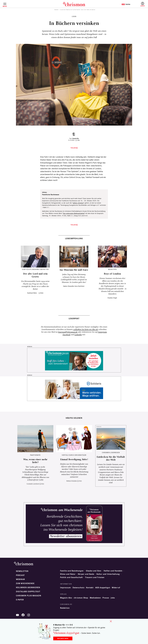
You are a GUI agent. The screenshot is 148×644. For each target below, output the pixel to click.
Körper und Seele (86, 574)
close (111, 621)
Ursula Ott (76, 138)
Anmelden (143, 4)
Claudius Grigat (112, 298)
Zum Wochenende (25, 583)
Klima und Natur (68, 574)
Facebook (66, 335)
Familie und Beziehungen (72, 571)
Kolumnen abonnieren (28, 588)
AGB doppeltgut (103, 588)
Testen (126, 4)
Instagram (102, 332)
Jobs (113, 598)
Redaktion (65, 608)
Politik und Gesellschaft (71, 577)
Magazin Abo (66, 598)
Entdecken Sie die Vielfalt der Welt (111, 458)
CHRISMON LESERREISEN (111, 453)
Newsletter (22, 571)
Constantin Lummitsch (33, 484)
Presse (106, 598)
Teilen (73, 148)
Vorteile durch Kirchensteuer (74, 455)
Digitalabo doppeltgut (28, 592)
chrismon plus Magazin (29, 596)
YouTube (17, 615)
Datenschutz (78, 588)
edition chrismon (78, 203)
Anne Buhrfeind (79, 286)
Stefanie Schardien (72, 481)
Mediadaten (95, 598)
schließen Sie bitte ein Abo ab (86, 330)
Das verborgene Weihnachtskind (74, 213)
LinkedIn (78, 335)
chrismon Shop (81, 598)
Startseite (56, 10)
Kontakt (90, 588)
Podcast (20, 575)
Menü (5, 6)
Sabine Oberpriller (69, 286)
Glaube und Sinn (94, 571)
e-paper (20, 600)
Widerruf (116, 588)
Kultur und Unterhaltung (108, 574)
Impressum (65, 588)
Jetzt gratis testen (63, 638)
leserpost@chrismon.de (68, 332)
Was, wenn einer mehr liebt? (35, 461)
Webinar (20, 579)
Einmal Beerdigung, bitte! (74, 459)
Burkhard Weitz (32, 293)
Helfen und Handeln (113, 571)
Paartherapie (35, 455)
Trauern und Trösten (95, 577)
